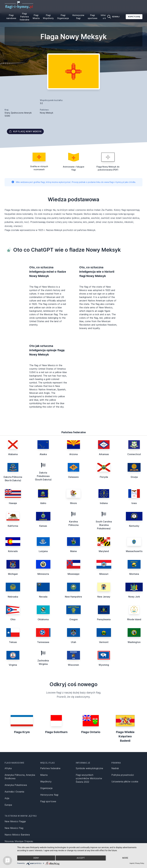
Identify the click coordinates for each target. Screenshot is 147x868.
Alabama (13, 454)
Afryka (8, 768)
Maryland (104, 551)
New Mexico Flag (14, 828)
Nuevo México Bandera (17, 835)
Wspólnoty (46, 782)
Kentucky (134, 526)
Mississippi (73, 574)
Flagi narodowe (11, 17)
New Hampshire (73, 597)
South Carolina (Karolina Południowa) (104, 525)
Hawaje (13, 503)
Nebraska (13, 597)
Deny (36, 858)
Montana (134, 574)
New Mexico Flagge (15, 821)
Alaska (43, 454)
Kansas (43, 526)
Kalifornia (13, 526)
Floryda (104, 477)
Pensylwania (104, 619)
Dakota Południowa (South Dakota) (43, 476)
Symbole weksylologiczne (89, 768)
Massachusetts (134, 551)
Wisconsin (73, 665)
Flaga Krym (22, 732)
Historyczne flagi (78, 17)
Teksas (13, 642)
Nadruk (115, 768)
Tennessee (43, 642)
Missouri (104, 574)
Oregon (73, 619)
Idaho (43, 503)
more (125, 858)
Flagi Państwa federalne (24, 17)
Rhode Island (134, 619)
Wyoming (104, 665)
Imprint (132, 863)
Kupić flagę (134, 17)
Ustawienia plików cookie (125, 782)
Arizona (73, 454)
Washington (134, 642)
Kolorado (13, 551)
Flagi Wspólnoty (48, 17)
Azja (7, 798)
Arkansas (104, 454)
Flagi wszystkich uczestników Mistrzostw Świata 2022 (89, 778)
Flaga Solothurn (56, 732)
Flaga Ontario (91, 732)
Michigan (13, 574)
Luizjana (43, 551)
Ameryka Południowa (16, 785)
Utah (73, 642)
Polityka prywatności (123, 775)
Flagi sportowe (93, 17)
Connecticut (134, 454)
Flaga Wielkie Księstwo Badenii (125, 736)
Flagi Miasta (36, 17)
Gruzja (134, 477)
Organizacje (46, 788)
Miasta (44, 775)
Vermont (104, 642)
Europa (8, 805)
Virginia (13, 665)
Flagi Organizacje (63, 17)
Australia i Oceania (14, 792)
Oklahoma (43, 619)
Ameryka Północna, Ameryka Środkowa (20, 777)
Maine (73, 551)
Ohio (13, 619)
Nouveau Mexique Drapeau (19, 841)
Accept (81, 858)
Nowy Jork (134, 597)
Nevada (43, 597)
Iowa (134, 503)
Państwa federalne (50, 768)
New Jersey (104, 597)
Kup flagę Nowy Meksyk (25, 131)
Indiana (104, 503)
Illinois (73, 503)
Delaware (73, 477)
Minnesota (43, 574)
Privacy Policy (140, 863)
